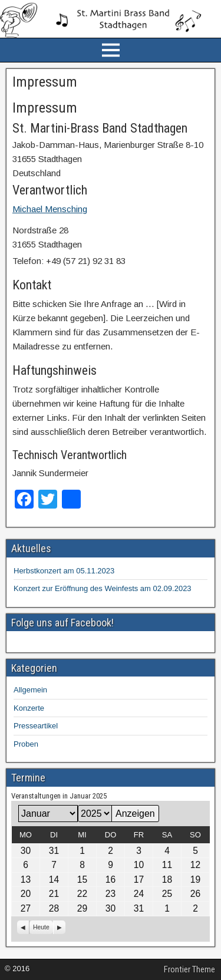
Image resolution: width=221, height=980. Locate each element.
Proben (26, 744)
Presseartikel (36, 726)
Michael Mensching (50, 209)
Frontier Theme (189, 969)
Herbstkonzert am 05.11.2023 (64, 571)
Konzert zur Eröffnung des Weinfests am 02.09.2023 (103, 588)
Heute (41, 927)
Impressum (45, 82)
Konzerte (29, 708)
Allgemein (30, 690)
